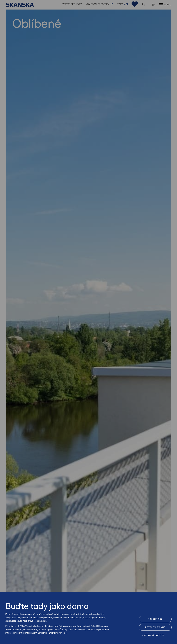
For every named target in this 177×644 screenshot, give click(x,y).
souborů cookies (21, 614)
